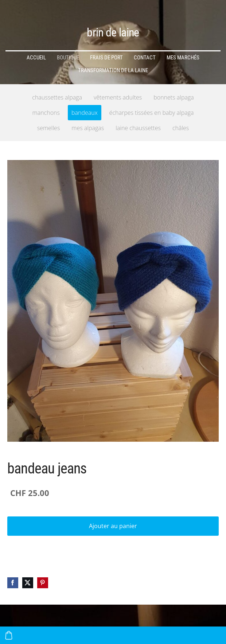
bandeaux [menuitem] (85, 113)
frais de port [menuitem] (106, 58)
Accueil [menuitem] (36, 58)
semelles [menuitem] (49, 128)
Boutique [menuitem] (68, 58)
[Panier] (9, 635)
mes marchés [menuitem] (183, 58)
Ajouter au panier (113, 526)
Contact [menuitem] (145, 58)
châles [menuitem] (181, 128)
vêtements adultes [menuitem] (118, 97)
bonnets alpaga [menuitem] (174, 97)
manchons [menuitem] (46, 113)
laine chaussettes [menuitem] (138, 128)
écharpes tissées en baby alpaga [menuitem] (152, 113)
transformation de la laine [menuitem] (113, 70)
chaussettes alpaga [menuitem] (57, 97)
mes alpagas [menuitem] (88, 128)
